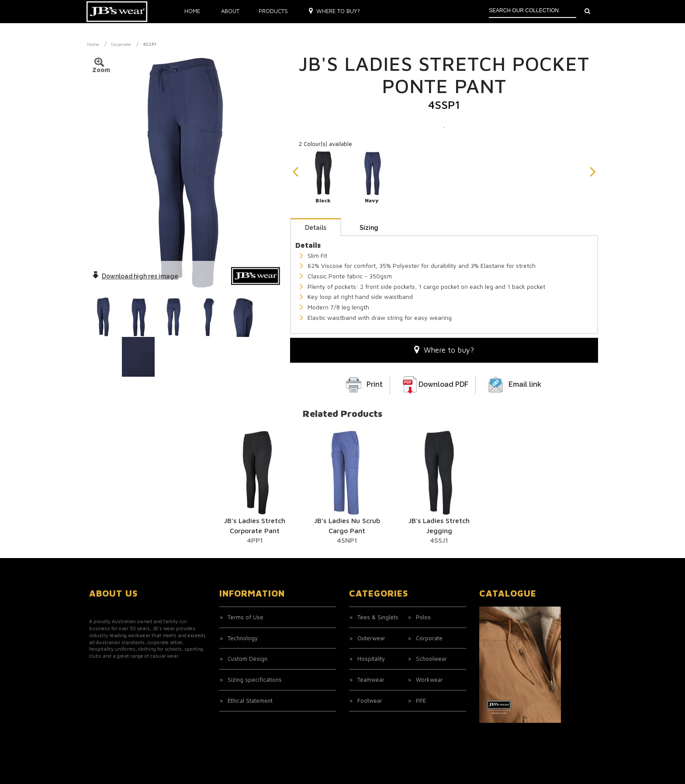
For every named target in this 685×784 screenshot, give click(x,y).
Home (192, 11)
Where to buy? (334, 11)
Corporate (121, 44)
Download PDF (443, 384)
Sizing (369, 228)
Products (273, 11)
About (230, 11)
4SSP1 (150, 44)
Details (316, 228)
